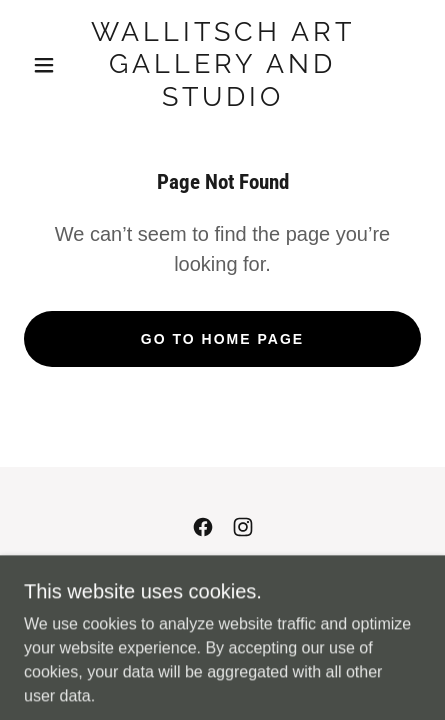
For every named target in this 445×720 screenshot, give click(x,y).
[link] (222, 64)
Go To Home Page (222, 339)
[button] (44, 65)
